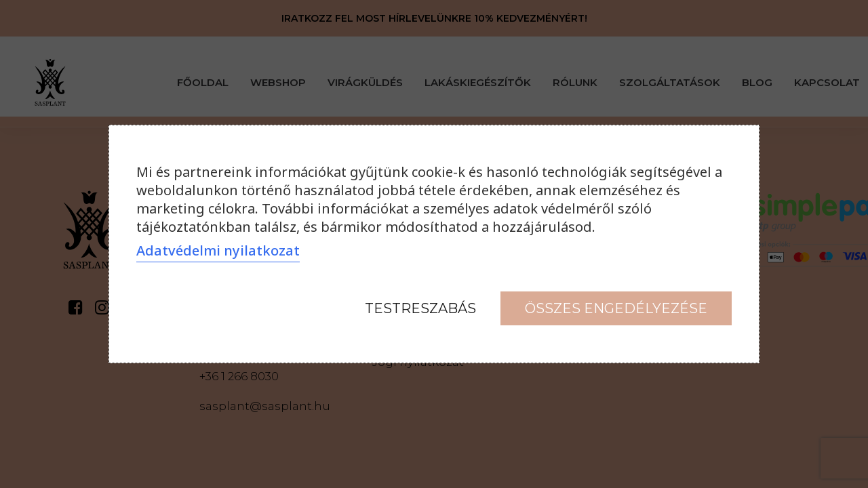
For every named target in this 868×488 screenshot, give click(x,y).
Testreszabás (420, 308)
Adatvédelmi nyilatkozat (218, 250)
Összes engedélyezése (616, 308)
